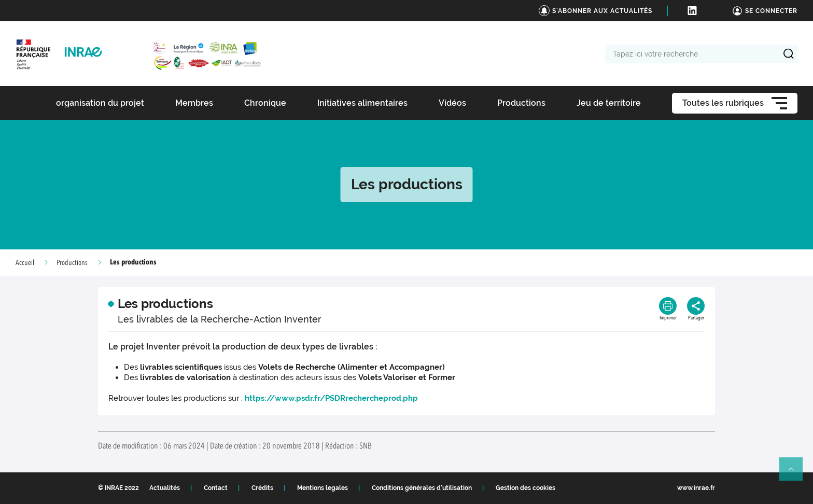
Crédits (262, 488)
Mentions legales (323, 488)
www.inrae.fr (696, 488)
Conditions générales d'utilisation (422, 488)
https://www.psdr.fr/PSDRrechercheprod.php (331, 398)
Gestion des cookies (525, 488)
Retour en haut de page (795, 473)
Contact (216, 488)
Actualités (165, 488)
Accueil (25, 263)
